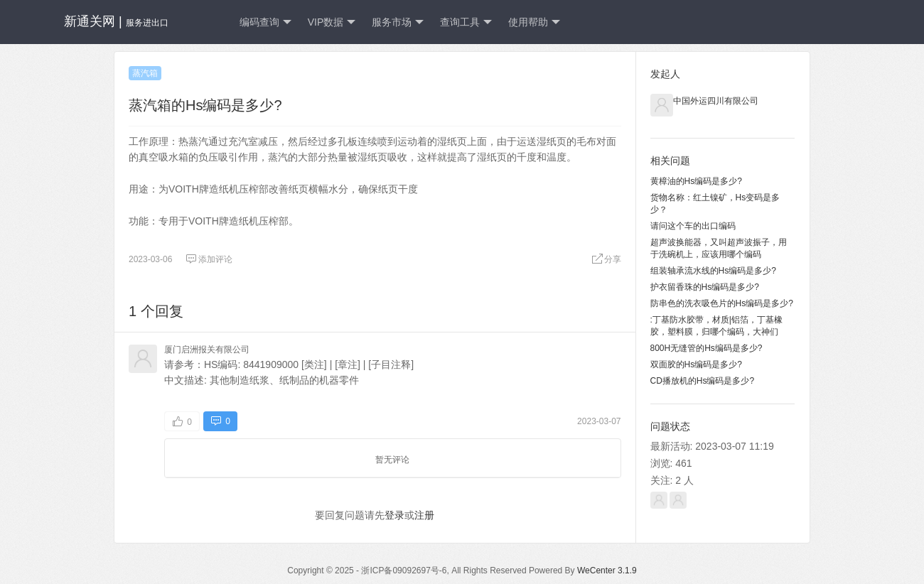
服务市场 (398, 22)
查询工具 (466, 22)
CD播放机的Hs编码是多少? (703, 381)
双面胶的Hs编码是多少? (696, 364)
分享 (606, 259)
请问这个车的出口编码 (693, 226)
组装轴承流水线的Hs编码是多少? (713, 271)
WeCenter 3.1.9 (607, 571)
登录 (394, 515)
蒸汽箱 (145, 73)
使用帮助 (534, 22)
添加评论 (209, 259)
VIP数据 (332, 22)
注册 (424, 515)
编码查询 (265, 22)
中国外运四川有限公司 (716, 101)
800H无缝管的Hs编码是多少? (707, 348)
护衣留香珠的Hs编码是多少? (705, 287)
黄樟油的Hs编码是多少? (696, 181)
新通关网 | (116, 21)
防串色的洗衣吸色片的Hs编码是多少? (722, 303)
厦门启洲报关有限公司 (207, 350)
